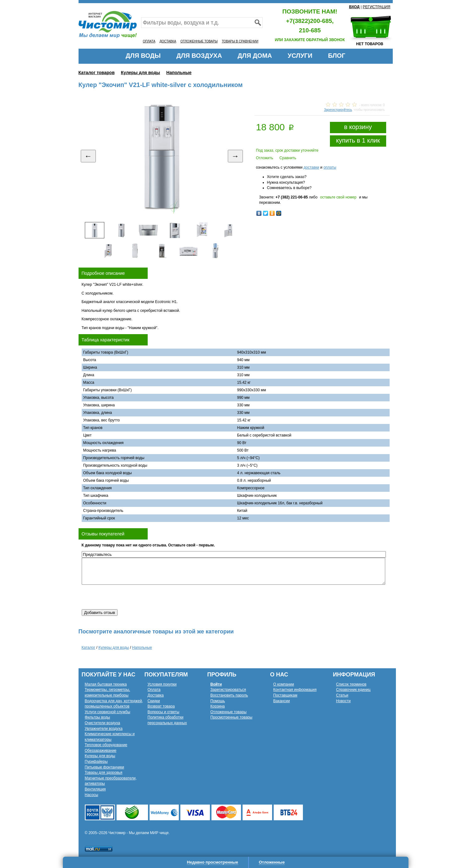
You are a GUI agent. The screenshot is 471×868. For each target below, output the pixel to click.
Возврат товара (161, 706)
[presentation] (129, 597)
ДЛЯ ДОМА (255, 56)
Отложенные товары (229, 712)
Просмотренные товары (232, 717)
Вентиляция (95, 789)
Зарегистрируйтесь (338, 110)
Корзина (218, 706)
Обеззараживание (101, 751)
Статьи (342, 695)
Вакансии (282, 701)
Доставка (156, 695)
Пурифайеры (96, 762)
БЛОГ (337, 56)
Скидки (154, 701)
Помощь (218, 701)
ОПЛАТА (149, 41)
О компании (284, 684)
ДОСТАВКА (168, 41)
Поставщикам (285, 695)
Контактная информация (295, 690)
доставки (311, 167)
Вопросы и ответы (164, 712)
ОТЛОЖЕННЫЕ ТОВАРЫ (199, 41)
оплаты (330, 167)
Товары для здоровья (104, 773)
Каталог (89, 648)
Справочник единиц (353, 690)
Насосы (92, 795)
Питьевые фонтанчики (105, 767)
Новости (343, 701)
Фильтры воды (98, 717)
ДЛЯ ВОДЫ (143, 56)
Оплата (154, 690)
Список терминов (351, 684)
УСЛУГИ (300, 56)
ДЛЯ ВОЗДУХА (199, 56)
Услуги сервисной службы (108, 712)
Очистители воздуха (103, 723)
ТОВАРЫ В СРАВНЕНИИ (240, 41)
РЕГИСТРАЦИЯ (376, 7)
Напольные (179, 73)
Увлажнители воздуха (104, 729)
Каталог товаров (97, 73)
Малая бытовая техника (106, 684)
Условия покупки (162, 684)
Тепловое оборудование (106, 745)
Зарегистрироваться (228, 690)
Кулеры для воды (141, 73)
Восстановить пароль (229, 695)
